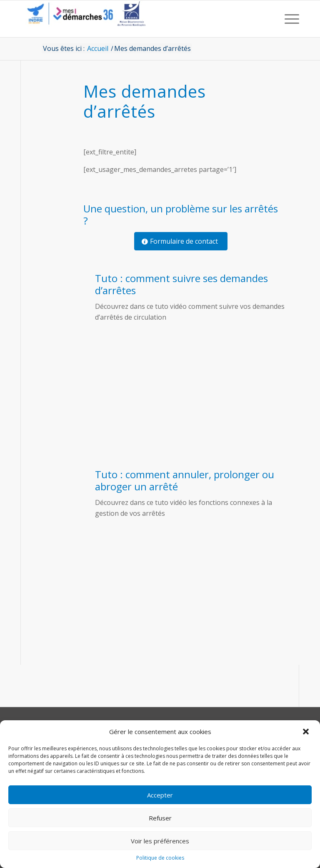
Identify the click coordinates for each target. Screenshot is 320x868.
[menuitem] (290, 19)
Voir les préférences (160, 841)
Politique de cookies (160, 858)
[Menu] (290, 19)
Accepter (160, 795)
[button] (307, 732)
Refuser (160, 818)
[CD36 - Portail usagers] (83, 19)
